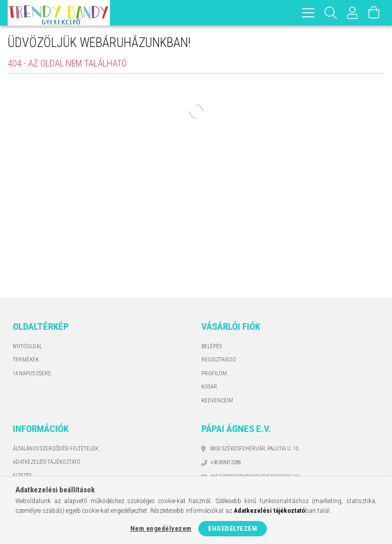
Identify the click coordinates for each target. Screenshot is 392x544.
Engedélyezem (233, 528)
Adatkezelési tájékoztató (47, 462)
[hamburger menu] (308, 13)
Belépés (212, 346)
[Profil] (353, 13)
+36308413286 (226, 462)
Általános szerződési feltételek (55, 449)
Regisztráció (219, 360)
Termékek (26, 360)
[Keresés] (331, 13)
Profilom (214, 373)
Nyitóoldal (27, 346)
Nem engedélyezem (161, 528)
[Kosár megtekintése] (374, 13)
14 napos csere (32, 373)
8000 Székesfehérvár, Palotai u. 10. (255, 449)
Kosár (209, 387)
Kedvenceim (217, 401)
